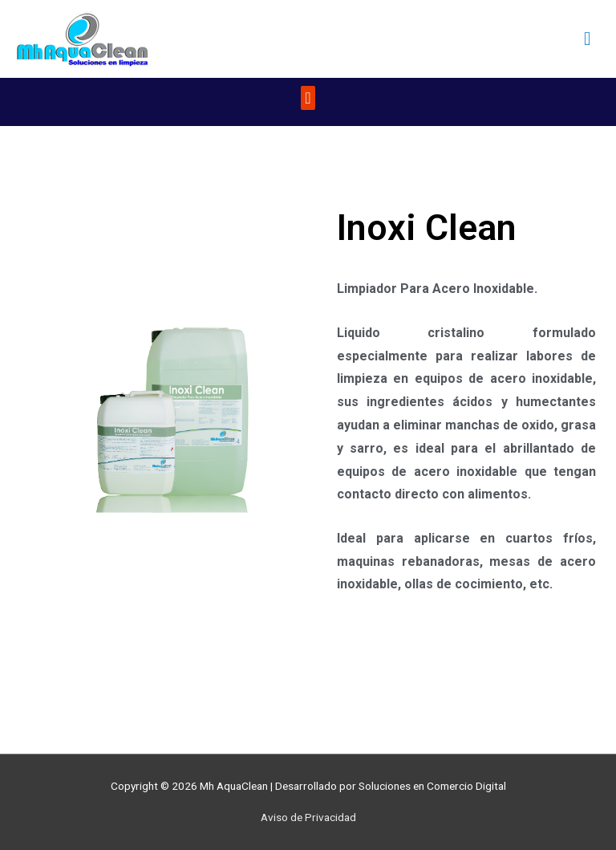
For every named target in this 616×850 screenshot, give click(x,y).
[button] (308, 98)
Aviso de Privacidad (308, 817)
